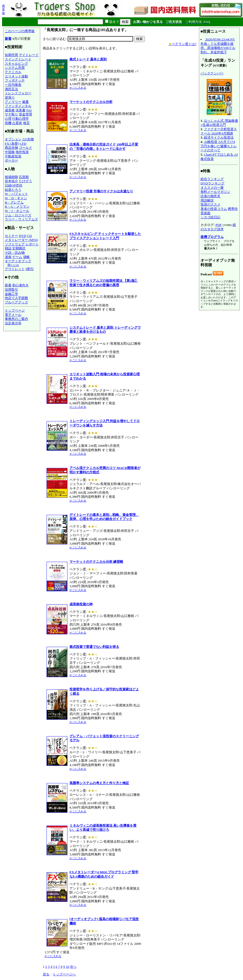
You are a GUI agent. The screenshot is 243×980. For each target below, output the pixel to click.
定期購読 (19, 248)
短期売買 (11, 55)
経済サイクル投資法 (219, 137)
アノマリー (13, 102)
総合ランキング (212, 179)
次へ (73, 967)
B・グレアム (14, 202)
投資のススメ (210, 204)
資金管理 (25, 114)
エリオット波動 (16, 76)
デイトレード (29, 55)
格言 (26, 123)
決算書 (20, 110)
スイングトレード (18, 59)
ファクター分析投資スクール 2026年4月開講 (219, 131)
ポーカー (11, 160)
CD (30, 236)
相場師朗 (11, 177)
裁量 (25, 102)
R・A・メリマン (17, 206)
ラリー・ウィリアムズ (21, 219)
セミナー (11, 236)
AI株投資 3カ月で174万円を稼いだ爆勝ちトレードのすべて (219, 146)
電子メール (13, 315)
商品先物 (11, 148)
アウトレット (15, 269)
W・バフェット (16, 194)
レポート (32, 244)
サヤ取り (11, 114)
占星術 (17, 123)
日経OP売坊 (14, 185)
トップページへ (64, 974)
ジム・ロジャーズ (18, 215)
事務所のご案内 (16, 319)
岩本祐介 (11, 181)
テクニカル (13, 72)
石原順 (24, 177)
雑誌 (8, 248)
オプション (13, 139)
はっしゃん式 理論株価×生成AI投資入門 (219, 123)
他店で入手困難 (16, 298)
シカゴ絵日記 (210, 217)
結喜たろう (13, 190)
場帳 (26, 257)
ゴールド (25, 148)
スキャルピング (16, 64)
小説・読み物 (15, 253)
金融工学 (11, 294)
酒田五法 (11, 89)
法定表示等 (13, 323)
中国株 (10, 152)
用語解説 (207, 200)
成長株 (10, 110)
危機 (8, 123)
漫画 (8, 257)
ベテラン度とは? (182, 44)
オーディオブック (18, 261)
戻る (46, 974)
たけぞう (25, 181)
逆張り (10, 97)
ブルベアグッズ (16, 302)
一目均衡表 (13, 85)
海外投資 (22, 152)
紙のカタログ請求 (218, 227)
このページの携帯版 (20, 31)
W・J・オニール (17, 211)
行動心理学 (20, 119)
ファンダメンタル (18, 106)
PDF (219, 225)
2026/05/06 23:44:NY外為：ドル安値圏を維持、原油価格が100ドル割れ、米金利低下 (218, 46)
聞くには (13, 265)
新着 (8, 39)
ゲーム (17, 257)
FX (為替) (12, 144)
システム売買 (15, 68)
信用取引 (11, 290)
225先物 (28, 139)
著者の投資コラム (214, 209)
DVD (23, 236)
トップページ (15, 310)
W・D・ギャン (16, 198)
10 (67, 967)
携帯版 (3, 9)
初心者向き (20, 285)
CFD (23, 144)
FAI (29, 110)
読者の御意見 (210, 196)
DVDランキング (212, 183)
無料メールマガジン (215, 192)
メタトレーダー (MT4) (21, 240)
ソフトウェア (15, 244)
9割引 (30, 269)
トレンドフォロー (18, 93)
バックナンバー (212, 73)
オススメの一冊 (212, 188)
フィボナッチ (15, 80)
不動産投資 (13, 156)
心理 (8, 119)
